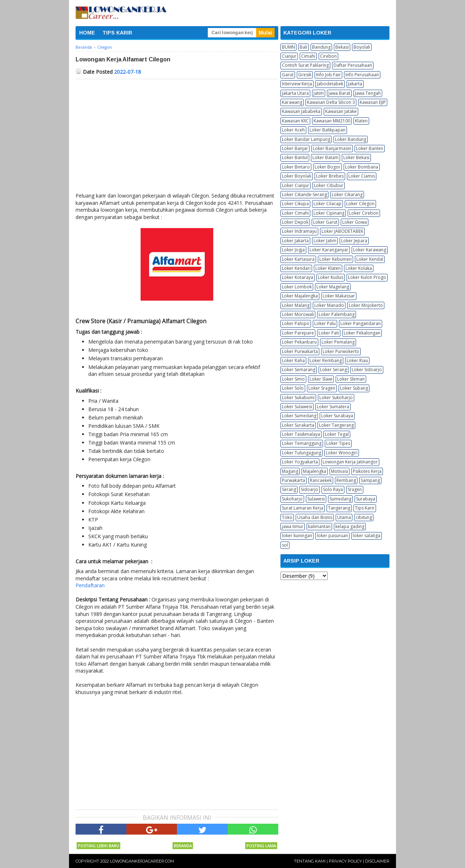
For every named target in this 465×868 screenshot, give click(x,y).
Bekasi (342, 47)
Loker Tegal (337, 434)
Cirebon (328, 56)
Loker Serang (333, 370)
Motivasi (339, 471)
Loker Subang (354, 388)
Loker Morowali (298, 314)
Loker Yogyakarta (300, 462)
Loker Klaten (328, 268)
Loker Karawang (370, 250)
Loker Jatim (325, 241)
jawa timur (293, 526)
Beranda (183, 846)
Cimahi (308, 56)
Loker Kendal (370, 259)
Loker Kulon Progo (367, 277)
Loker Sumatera (333, 407)
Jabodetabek (330, 84)
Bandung (321, 47)
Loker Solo (293, 388)
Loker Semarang (299, 370)
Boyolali (362, 47)
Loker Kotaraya (298, 277)
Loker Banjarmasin (332, 148)
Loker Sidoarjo (367, 370)
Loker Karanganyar (329, 250)
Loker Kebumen (335, 259)
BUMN (288, 47)
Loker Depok (295, 222)
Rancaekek (321, 480)
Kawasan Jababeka (301, 111)
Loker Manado (329, 305)
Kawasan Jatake (341, 111)
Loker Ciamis (362, 176)
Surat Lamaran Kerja (303, 508)
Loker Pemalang (338, 342)
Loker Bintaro (296, 167)
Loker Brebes (330, 176)
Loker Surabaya (337, 416)
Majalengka (315, 471)
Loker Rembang (326, 360)
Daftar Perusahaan (353, 65)
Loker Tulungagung (302, 453)
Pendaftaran (90, 585)
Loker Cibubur (329, 185)
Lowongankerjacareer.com (142, 861)
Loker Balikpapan (327, 130)
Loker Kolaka (359, 268)
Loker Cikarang (347, 194)
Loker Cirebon (364, 213)
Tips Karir (365, 508)
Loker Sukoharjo (336, 398)
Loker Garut (325, 222)
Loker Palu (325, 323)
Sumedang (340, 499)
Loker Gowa (355, 222)
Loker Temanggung (302, 443)
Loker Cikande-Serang (304, 194)
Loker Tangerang (336, 425)
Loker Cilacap (327, 204)
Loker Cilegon (360, 204)
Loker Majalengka (300, 296)
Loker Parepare (298, 333)
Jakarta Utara (295, 93)
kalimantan (319, 526)
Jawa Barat (339, 93)
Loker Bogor (327, 167)
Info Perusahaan (362, 75)
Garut (288, 75)
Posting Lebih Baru (98, 846)
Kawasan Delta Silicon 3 (331, 102)
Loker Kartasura (298, 259)
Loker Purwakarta (300, 351)
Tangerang (339, 508)
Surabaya (366, 499)
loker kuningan (297, 536)
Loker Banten (370, 148)
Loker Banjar (295, 148)
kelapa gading (350, 526)
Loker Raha (293, 360)
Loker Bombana (362, 167)
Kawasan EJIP (373, 102)
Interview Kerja (297, 84)
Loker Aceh (293, 130)
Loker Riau (357, 360)
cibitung (364, 517)
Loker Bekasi (356, 157)
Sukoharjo (292, 499)
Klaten (361, 121)
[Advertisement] (177, 134)
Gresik (305, 75)
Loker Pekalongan (362, 333)
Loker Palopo (296, 323)
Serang (289, 489)
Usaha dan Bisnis (315, 517)
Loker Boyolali (297, 176)
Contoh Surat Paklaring (305, 65)
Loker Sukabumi (298, 398)
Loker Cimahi (295, 213)
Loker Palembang (337, 314)
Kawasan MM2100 (332, 121)
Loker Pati (329, 333)
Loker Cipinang (329, 213)
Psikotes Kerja (367, 471)
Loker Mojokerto (366, 305)
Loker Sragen (322, 388)
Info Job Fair (328, 75)
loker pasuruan (332, 536)
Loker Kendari (296, 268)
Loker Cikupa (295, 204)
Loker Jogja (293, 250)
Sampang (370, 480)
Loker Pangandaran (361, 323)
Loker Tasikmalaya (301, 434)
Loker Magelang (333, 287)
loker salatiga (367, 536)
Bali (304, 47)
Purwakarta (294, 480)
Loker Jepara (354, 241)
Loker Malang (296, 305)
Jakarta (355, 84)
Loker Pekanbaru (299, 342)
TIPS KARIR (117, 33)
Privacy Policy (345, 861)
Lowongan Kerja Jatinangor (350, 462)
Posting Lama (261, 846)
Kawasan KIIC (295, 121)
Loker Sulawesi (297, 407)
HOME (87, 33)
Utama (344, 517)
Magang (290, 471)
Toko (287, 517)
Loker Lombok (297, 287)
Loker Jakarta (295, 241)
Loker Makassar (339, 296)
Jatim (319, 93)
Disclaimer (377, 861)
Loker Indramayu (299, 231)
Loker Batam (325, 157)
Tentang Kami (310, 861)
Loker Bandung (351, 139)
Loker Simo (293, 379)
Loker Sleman (351, 379)
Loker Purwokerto (341, 351)
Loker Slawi (321, 379)
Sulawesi (316, 499)
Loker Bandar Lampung (306, 139)
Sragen (355, 489)
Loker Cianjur (296, 185)
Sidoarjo (310, 489)
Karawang (292, 102)
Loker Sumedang (299, 416)
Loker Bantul (295, 157)
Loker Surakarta (298, 425)
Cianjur (289, 56)
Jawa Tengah (368, 93)
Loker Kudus (331, 277)
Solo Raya (333, 489)
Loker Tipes (338, 443)
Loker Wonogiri (342, 453)
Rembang (346, 480)
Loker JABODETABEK (342, 231)
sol (285, 545)
